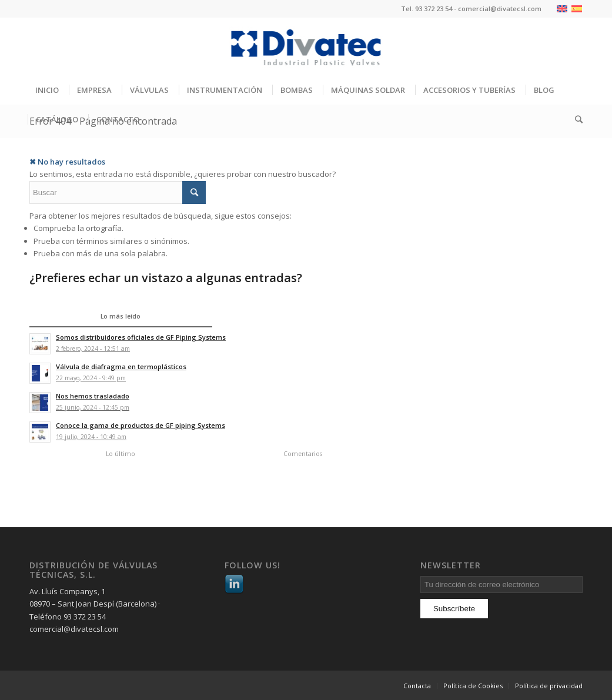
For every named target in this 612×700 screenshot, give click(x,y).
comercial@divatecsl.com (500, 9)
